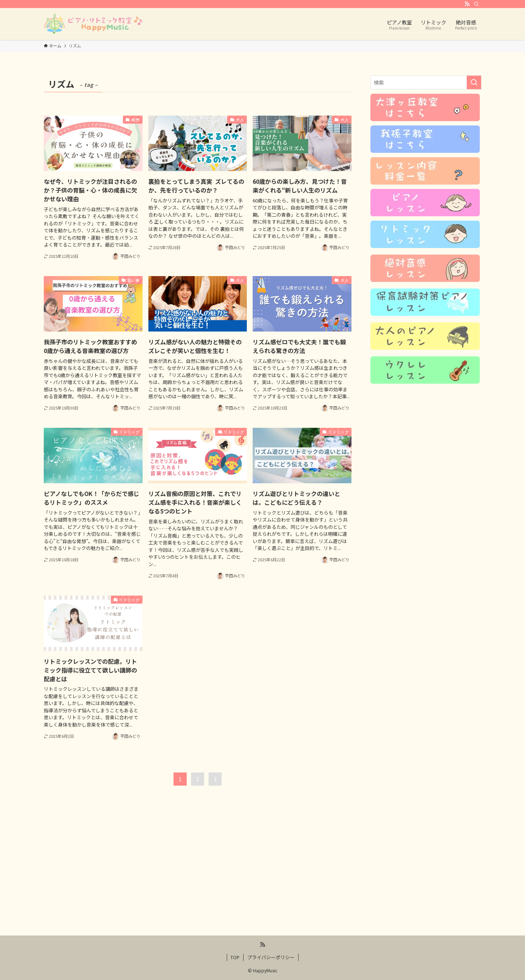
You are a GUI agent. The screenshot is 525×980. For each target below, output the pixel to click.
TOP (235, 957)
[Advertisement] (262, 879)
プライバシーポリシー (271, 957)
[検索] (477, 4)
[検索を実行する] (474, 82)
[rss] (467, 4)
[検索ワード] (426, 82)
